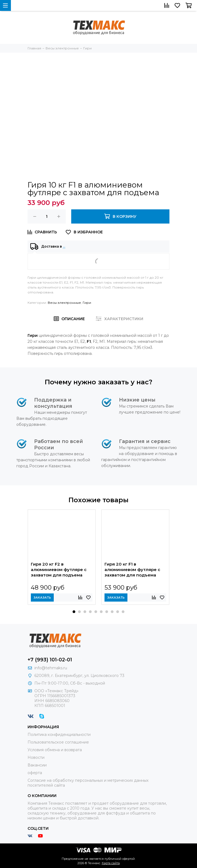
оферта (35, 773)
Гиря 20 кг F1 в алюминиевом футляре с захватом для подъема (132, 570)
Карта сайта (111, 863)
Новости (36, 757)
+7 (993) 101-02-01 (50, 660)
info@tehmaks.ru (51, 668)
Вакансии (37, 765)
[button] (74, 612)
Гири (87, 303)
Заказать (42, 598)
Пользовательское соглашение (58, 742)
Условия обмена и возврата (55, 750)
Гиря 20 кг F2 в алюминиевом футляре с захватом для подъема (59, 570)
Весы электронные (64, 303)
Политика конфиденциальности (59, 735)
